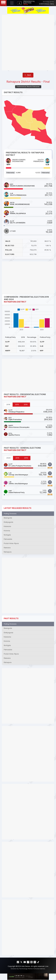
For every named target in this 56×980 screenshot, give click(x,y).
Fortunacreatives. (39, 969)
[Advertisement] (28, 43)
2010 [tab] (26, 405)
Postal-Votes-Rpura (11, 543)
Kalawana (7, 526)
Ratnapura (8, 552)
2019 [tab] (8, 405)
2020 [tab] (8, 458)
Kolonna (7, 531)
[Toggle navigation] (12, 3)
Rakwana (7, 548)
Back (28, 75)
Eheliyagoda (8, 522)
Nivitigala (7, 535)
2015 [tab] (17, 405)
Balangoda (8, 518)
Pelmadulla (8, 539)
